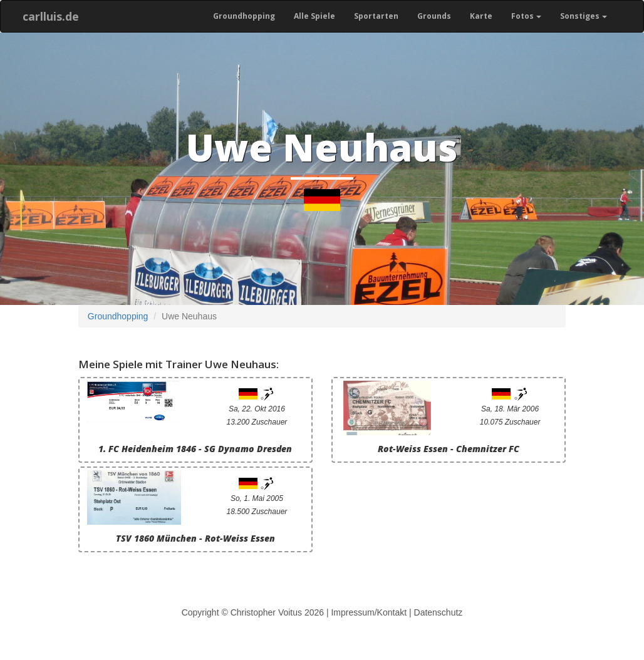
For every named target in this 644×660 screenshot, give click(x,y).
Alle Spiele (314, 16)
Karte (481, 16)
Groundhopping (244, 16)
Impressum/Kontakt (369, 612)
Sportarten (376, 16)
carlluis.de (51, 16)
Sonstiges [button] (584, 16)
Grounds (434, 16)
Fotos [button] (526, 16)
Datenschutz (439, 612)
